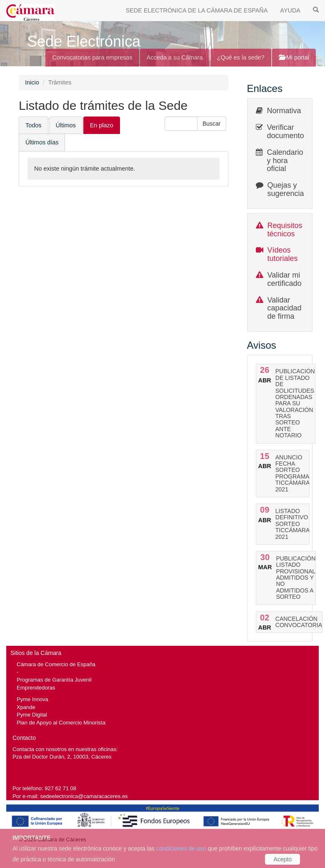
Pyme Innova (32, 699)
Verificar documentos (287, 131)
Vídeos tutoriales (283, 254)
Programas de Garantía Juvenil (54, 680)
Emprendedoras (36, 688)
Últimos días (42, 142)
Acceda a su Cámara (175, 57)
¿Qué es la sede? (241, 57)
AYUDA (290, 10)
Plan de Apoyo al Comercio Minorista (61, 723)
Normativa (284, 111)
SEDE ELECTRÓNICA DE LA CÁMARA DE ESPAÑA (197, 10)
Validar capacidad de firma (285, 308)
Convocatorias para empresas (92, 57)
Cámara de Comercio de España (56, 664)
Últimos (66, 125)
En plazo (102, 125)
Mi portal (294, 57)
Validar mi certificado (285, 279)
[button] (212, 124)
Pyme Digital (32, 715)
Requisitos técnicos (285, 230)
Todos (34, 125)
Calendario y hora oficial (285, 161)
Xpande (26, 707)
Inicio (32, 82)
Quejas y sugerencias (288, 189)
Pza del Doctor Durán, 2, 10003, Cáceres (62, 757)
